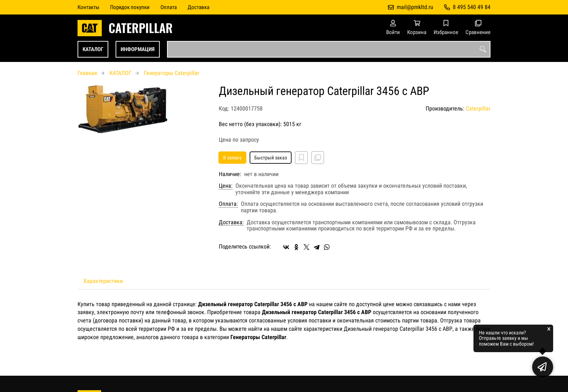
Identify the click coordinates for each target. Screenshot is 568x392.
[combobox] (329, 49)
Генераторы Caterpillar (172, 73)
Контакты (88, 7)
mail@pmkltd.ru (415, 7)
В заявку (232, 158)
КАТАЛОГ (93, 49)
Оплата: (228, 204)
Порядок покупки (130, 7)
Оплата (169, 7)
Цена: (226, 186)
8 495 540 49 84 (472, 7)
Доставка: (231, 222)
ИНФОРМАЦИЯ (138, 49)
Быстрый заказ (271, 158)
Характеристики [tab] (103, 281)
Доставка (199, 7)
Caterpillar (478, 109)
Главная (87, 73)
